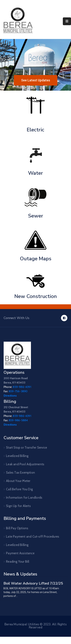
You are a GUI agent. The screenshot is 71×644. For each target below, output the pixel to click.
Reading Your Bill (18, 562)
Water (35, 173)
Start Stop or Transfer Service (26, 448)
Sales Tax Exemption (20, 473)
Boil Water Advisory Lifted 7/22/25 (33, 583)
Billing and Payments (25, 518)
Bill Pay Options (17, 528)
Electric (35, 130)
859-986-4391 (22, 387)
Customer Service (21, 438)
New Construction (36, 296)
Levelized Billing (17, 456)
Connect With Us (16, 318)
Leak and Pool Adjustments (25, 464)
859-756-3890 (18, 391)
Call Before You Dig (19, 489)
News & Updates (20, 574)
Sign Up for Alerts (18, 506)
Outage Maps (36, 259)
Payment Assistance (20, 553)
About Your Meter (18, 481)
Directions (10, 396)
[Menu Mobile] (67, 21)
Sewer (36, 216)
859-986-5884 (18, 420)
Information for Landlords (24, 498)
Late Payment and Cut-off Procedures (33, 537)
